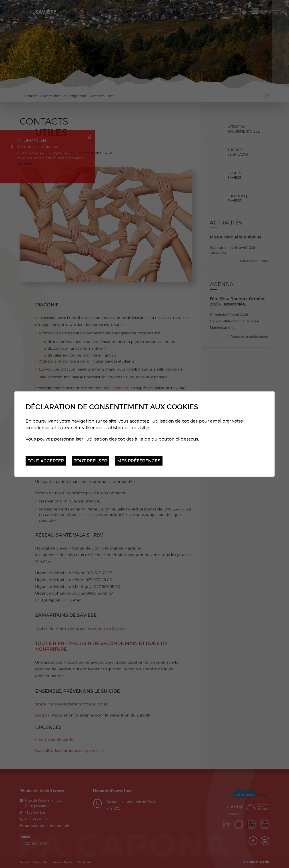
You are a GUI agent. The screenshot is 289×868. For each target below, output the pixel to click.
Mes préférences (139, 460)
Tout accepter (46, 460)
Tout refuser (91, 460)
